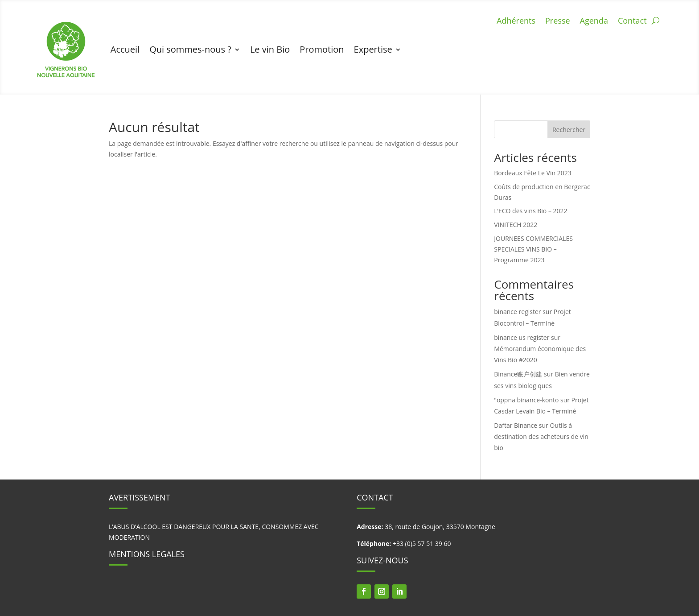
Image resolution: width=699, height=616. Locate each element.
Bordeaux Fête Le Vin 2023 (532, 173)
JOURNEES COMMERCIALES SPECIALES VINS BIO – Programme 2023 (533, 249)
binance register (517, 312)
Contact (632, 22)
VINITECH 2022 (516, 225)
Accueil (125, 49)
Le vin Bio (270, 49)
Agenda (594, 22)
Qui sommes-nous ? (190, 49)
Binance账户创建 (518, 374)
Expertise (373, 49)
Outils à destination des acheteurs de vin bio (541, 436)
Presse (558, 22)
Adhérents (516, 22)
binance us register (522, 337)
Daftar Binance (516, 425)
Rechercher (569, 130)
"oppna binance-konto (526, 400)
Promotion (322, 49)
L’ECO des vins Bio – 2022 (530, 211)
